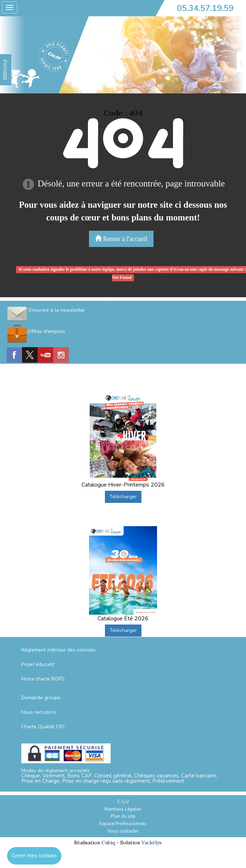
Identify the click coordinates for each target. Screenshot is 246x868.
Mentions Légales (123, 809)
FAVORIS (5, 70)
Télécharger (123, 497)
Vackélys (152, 843)
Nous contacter (123, 831)
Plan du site (123, 816)
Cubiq (108, 843)
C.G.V (123, 802)
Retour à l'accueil (121, 239)
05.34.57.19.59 (205, 8)
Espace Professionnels (123, 824)
